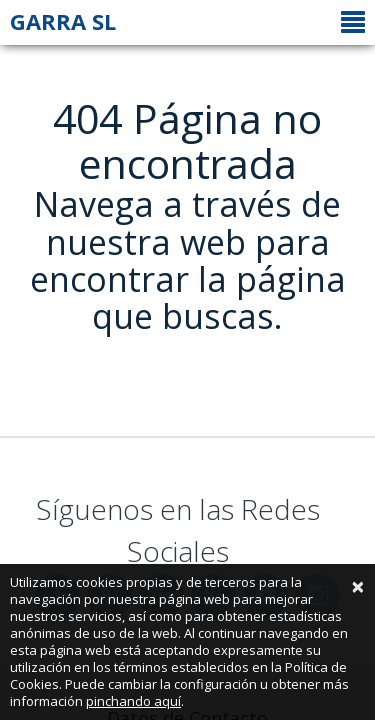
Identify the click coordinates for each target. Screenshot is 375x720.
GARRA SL (63, 21)
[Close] (358, 586)
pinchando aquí (133, 701)
